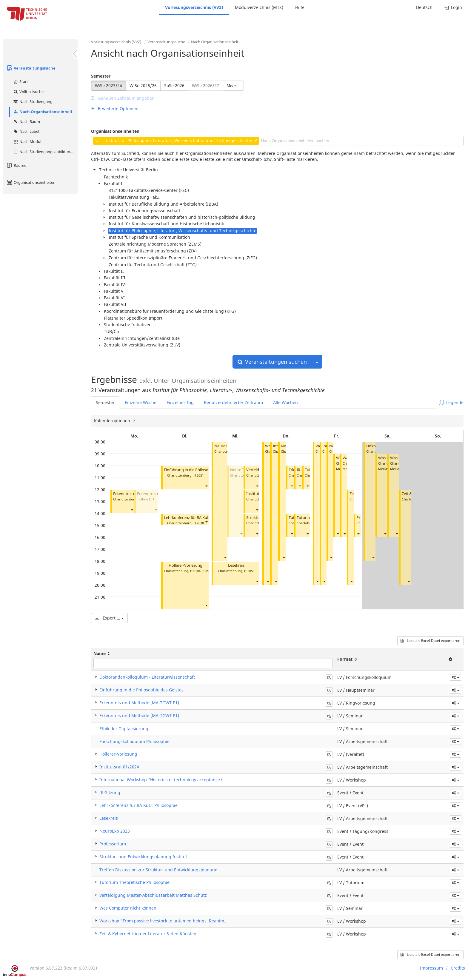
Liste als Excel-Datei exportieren (430, 641)
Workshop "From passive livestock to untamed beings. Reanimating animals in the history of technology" (205, 921)
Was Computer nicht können (128, 908)
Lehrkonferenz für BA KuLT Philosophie (198, 518)
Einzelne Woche (141, 402)
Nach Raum (26, 121)
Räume (16, 165)
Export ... (109, 618)
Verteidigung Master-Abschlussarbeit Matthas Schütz (153, 895)
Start (20, 81)
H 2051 (199, 475)
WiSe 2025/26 (143, 85)
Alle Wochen (285, 402)
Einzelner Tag (180, 402)
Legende (451, 402)
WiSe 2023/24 (108, 85)
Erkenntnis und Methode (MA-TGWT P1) (139, 703)
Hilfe (300, 7)
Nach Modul (27, 141)
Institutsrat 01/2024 (119, 767)
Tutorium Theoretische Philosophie (134, 882)
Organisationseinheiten (31, 182)
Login (453, 7)
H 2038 (199, 523)
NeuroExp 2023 (115, 831)
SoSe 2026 (174, 85)
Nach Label (26, 131)
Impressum (431, 968)
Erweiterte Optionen (115, 108)
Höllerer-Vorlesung (185, 565)
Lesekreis (236, 565)
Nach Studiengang (33, 101)
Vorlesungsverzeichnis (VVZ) (194, 7)
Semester (101, 76)
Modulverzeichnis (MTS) (259, 7)
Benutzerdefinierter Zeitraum (233, 402)
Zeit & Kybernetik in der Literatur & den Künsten (148, 934)
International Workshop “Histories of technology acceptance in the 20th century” (180, 780)
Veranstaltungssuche (31, 68)
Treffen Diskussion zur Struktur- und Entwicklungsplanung (158, 870)
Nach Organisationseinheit (43, 112)
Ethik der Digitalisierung (124, 729)
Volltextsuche (28, 92)
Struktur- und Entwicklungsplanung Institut (143, 857)
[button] (132, 510)
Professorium (113, 844)
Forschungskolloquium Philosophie (134, 741)
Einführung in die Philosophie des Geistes (200, 470)
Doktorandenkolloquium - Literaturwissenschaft (147, 677)
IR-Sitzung (110, 792)
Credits (458, 968)
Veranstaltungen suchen (272, 362)
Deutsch (424, 7)
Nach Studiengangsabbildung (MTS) (45, 152)
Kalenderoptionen (113, 421)
